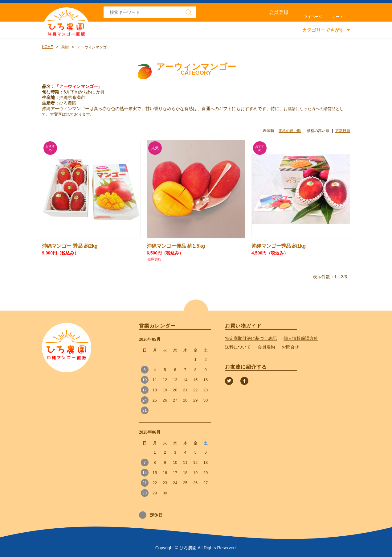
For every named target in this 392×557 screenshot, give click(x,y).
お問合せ (290, 347)
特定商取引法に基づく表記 (251, 338)
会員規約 (266, 347)
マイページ (313, 17)
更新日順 (343, 131)
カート (338, 17)
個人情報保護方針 (301, 338)
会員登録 (279, 12)
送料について (238, 347)
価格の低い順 (290, 131)
